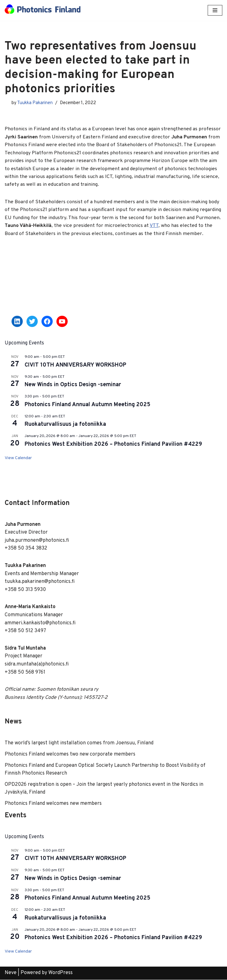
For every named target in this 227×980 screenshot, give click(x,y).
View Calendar (18, 459)
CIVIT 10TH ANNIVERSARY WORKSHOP (75, 366)
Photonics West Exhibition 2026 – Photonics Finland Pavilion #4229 (113, 445)
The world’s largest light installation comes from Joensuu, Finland (79, 744)
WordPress (60, 973)
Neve (11, 973)
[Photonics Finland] (43, 10)
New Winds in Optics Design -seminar (73, 385)
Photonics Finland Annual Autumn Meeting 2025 (87, 405)
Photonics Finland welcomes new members (53, 804)
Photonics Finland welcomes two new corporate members (70, 755)
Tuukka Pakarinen (35, 103)
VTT (154, 226)
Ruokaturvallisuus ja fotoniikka (65, 425)
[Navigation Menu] (215, 10)
